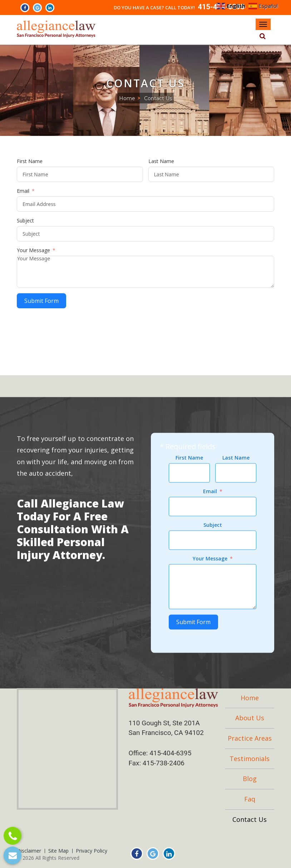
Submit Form (41, 301)
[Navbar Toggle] (263, 24)
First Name (30, 161)
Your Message (33, 250)
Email (23, 191)
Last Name (161, 161)
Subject (25, 220)
